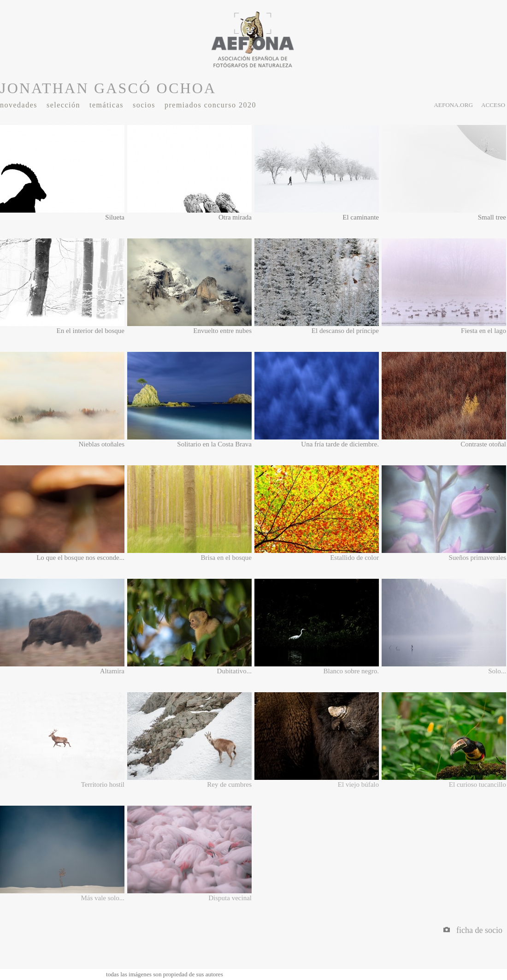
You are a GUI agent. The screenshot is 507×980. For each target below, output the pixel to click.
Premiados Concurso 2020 (210, 105)
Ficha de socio (473, 930)
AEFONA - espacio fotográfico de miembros (253, 39)
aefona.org (453, 105)
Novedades (19, 105)
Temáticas (106, 105)
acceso (493, 105)
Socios (144, 105)
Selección (63, 105)
